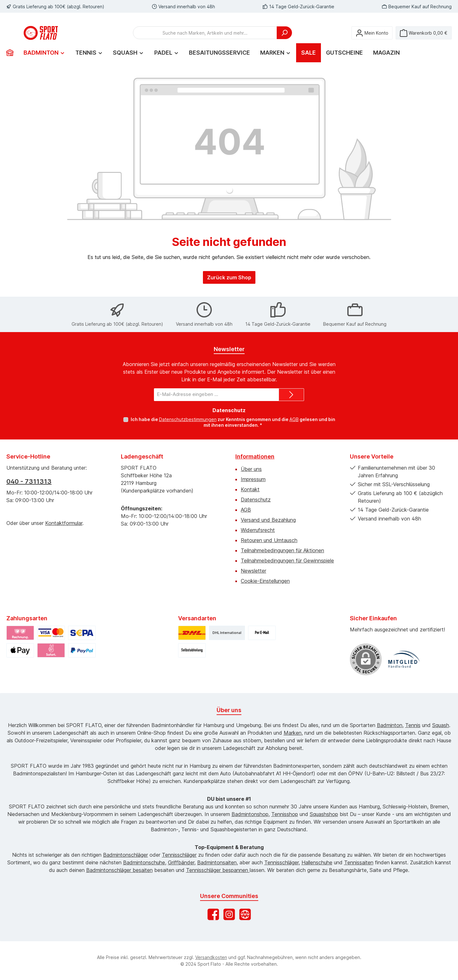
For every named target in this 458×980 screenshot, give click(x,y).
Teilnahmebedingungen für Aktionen (282, 550)
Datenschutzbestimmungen (188, 419)
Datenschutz (256, 500)
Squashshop (324, 814)
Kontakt (250, 489)
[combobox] (205, 39)
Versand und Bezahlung (268, 520)
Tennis (413, 725)
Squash (441, 725)
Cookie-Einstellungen (265, 581)
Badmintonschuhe (144, 862)
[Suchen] (284, 39)
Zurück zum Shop (229, 290)
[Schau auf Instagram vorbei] (229, 914)
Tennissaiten (359, 862)
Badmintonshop (250, 814)
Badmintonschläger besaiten (119, 870)
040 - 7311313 (29, 481)
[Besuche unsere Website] (245, 914)
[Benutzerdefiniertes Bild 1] (404, 659)
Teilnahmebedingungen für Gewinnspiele (287, 561)
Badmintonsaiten (217, 862)
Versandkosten (211, 957)
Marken (293, 733)
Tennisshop (285, 814)
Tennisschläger (179, 855)
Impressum (253, 479)
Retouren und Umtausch (269, 540)
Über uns (251, 469)
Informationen (255, 456)
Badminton (390, 725)
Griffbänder (181, 862)
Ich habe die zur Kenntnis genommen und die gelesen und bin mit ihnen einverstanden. (233, 422)
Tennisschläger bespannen (218, 870)
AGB (294, 419)
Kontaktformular (64, 523)
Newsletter (253, 571)
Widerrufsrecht (258, 530)
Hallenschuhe (317, 862)
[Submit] (291, 395)
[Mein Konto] (372, 39)
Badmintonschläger (125, 855)
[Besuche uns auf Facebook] (213, 914)
